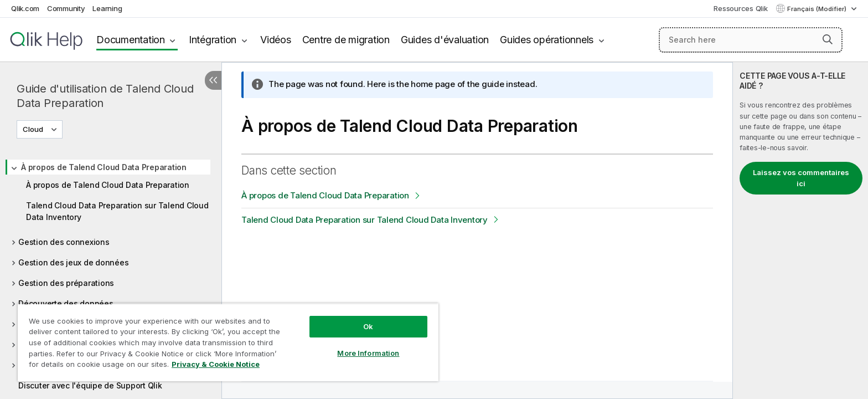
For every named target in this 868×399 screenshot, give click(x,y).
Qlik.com (25, 8)
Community (66, 8)
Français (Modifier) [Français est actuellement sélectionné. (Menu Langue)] (818, 9)
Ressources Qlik (740, 8)
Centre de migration (346, 40)
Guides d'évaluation (445, 40)
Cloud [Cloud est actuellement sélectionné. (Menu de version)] (34, 129)
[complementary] (800, 231)
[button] (828, 39)
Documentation (131, 40)
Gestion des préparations (66, 283)
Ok (368, 326)
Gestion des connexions (64, 242)
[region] (228, 342)
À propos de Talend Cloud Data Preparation (104, 167)
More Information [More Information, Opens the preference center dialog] (368, 353)
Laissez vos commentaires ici (801, 178)
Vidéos (276, 40)
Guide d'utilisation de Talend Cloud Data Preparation (105, 96)
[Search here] (751, 40)
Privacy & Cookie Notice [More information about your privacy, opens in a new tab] (216, 364)
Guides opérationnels (547, 40)
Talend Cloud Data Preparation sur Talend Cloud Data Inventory (117, 211)
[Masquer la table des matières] (213, 80)
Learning (107, 8)
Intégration (213, 40)
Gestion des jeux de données (73, 262)
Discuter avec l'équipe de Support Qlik (90, 385)
